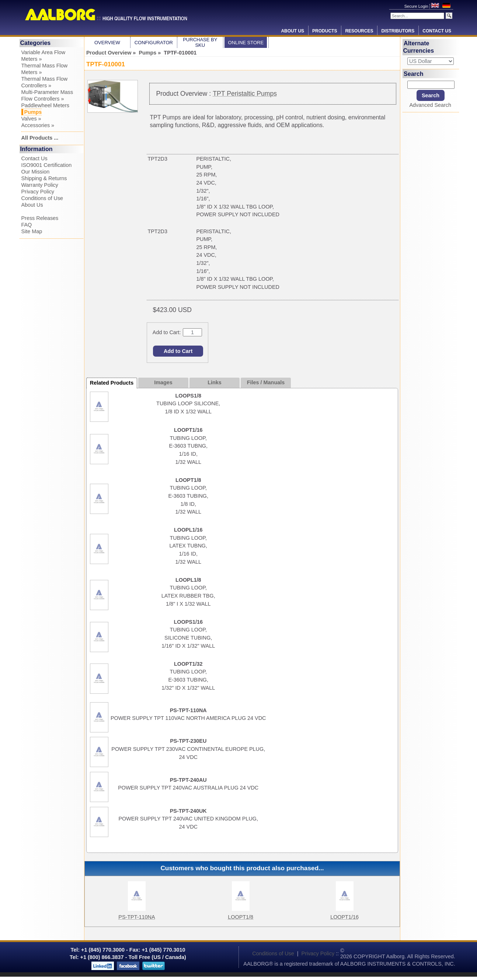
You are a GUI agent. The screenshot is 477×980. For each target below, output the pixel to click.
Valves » (31, 119)
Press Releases (40, 218)
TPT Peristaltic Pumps (245, 94)
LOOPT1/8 (241, 917)
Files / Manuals (266, 382)
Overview (107, 43)
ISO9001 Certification (47, 165)
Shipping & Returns (44, 178)
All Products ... (40, 138)
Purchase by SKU (200, 42)
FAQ (27, 225)
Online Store (246, 43)
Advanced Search (430, 105)
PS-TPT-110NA (137, 917)
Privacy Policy (38, 192)
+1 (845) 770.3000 (102, 950)
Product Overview (109, 53)
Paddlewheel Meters (45, 105)
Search (413, 73)
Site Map (32, 231)
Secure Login (417, 6)
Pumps (147, 53)
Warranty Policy (40, 185)
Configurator (154, 43)
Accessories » (38, 125)
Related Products (112, 383)
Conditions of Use (42, 198)
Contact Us (437, 31)
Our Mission (36, 172)
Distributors (398, 31)
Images (163, 382)
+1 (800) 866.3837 (102, 957)
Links (215, 382)
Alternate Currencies (419, 47)
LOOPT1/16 (344, 917)
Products (325, 31)
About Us (293, 31)
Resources (359, 31)
